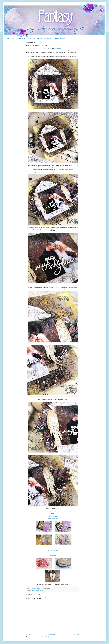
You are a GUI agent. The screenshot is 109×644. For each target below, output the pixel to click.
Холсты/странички (40, 590)
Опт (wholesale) (48, 38)
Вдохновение (33, 590)
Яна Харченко (58, 48)
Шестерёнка (56, 286)
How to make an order (60, 38)
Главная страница (10, 38)
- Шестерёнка (53, 511)
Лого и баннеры (38, 38)
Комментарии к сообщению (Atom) (41, 637)
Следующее (29, 635)
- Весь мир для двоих (53, 551)
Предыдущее (76, 635)
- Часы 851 (53, 514)
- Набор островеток (53, 516)
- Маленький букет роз (53, 519)
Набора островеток (48, 398)
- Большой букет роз (53, 553)
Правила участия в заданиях (24, 38)
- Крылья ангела (53, 556)
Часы (50, 286)
